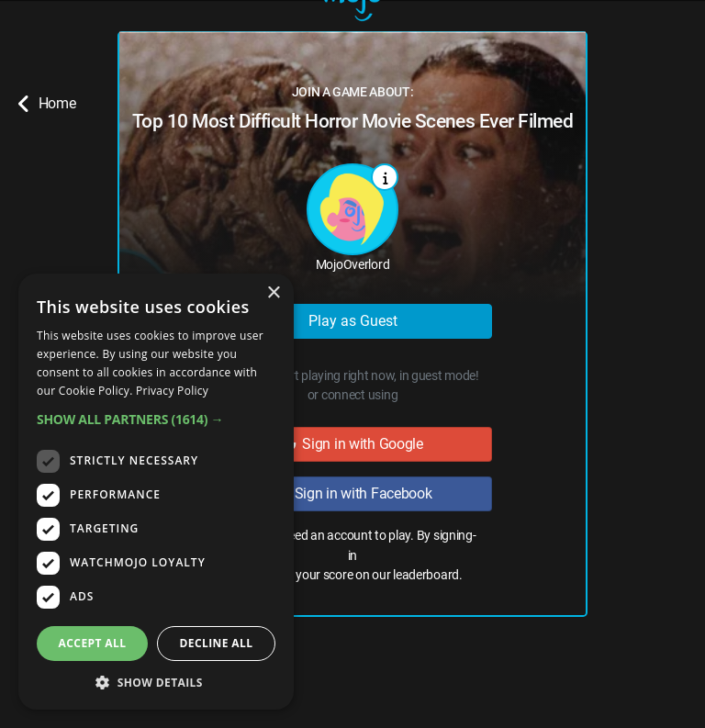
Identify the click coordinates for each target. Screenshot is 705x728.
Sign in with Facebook (352, 493)
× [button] (273, 293)
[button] (156, 419)
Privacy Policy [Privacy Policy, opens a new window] (172, 391)
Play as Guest (353, 321)
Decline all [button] (217, 643)
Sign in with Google (352, 444)
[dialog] (156, 492)
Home (47, 104)
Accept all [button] (93, 643)
